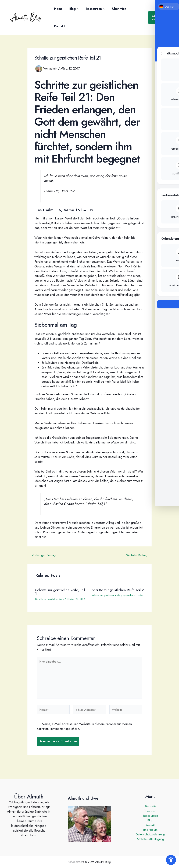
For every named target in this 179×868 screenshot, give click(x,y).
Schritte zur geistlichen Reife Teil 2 (117, 592)
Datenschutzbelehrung (150, 835)
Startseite (150, 806)
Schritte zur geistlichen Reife (50, 599)
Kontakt (59, 26)
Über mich (117, 9)
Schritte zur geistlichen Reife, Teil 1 (58, 592)
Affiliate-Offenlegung (150, 839)
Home (58, 9)
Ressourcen (94, 9)
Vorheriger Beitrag (43, 555)
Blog (74, 9)
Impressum (150, 830)
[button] (77, 9)
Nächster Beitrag (138, 555)
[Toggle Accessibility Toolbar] (171, 860)
